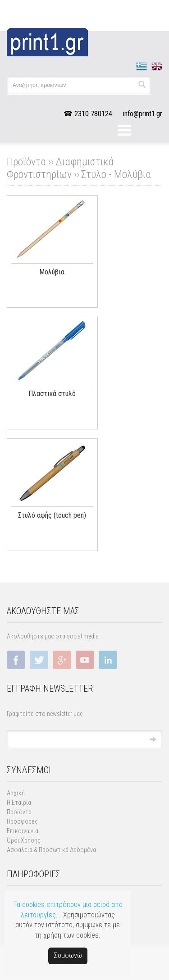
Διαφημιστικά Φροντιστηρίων (60, 168)
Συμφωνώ (68, 955)
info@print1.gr (143, 114)
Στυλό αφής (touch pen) (52, 515)
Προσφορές (22, 821)
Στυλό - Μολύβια (116, 174)
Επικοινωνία (23, 831)
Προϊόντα (19, 812)
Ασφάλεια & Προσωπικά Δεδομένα (51, 850)
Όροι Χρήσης (24, 840)
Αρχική (16, 793)
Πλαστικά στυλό (52, 394)
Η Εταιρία (19, 802)
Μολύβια (52, 272)
